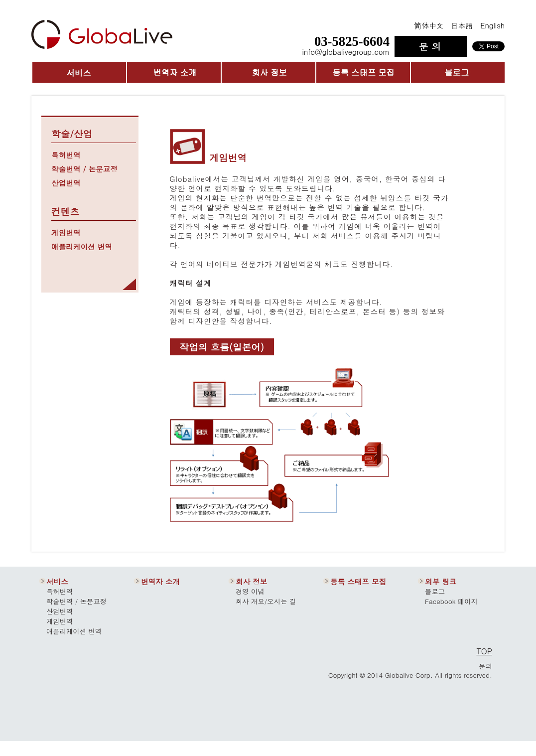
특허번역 (66, 155)
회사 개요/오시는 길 (266, 601)
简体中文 (429, 25)
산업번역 (66, 183)
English (492, 25)
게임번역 (66, 232)
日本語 (462, 25)
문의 (485, 666)
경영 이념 (250, 591)
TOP (484, 651)
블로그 (435, 591)
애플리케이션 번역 (82, 246)
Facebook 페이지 (451, 601)
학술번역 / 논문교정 (84, 169)
